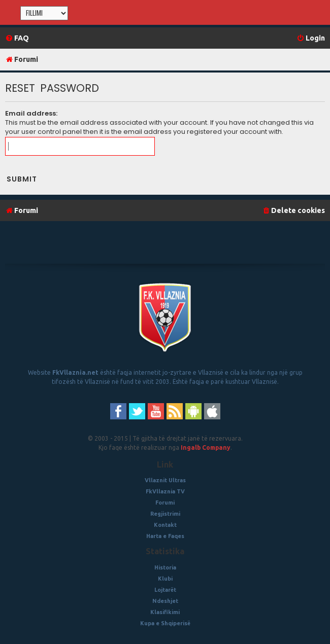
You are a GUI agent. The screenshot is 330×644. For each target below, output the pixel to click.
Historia (165, 567)
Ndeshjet (165, 601)
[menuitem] (17, 38)
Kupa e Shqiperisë (165, 623)
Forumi (165, 503)
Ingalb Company (206, 448)
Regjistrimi (165, 514)
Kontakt (165, 525)
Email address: (31, 113)
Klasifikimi (165, 612)
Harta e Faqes (165, 536)
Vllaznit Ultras (165, 480)
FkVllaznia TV (165, 491)
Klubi (165, 579)
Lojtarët (165, 590)
